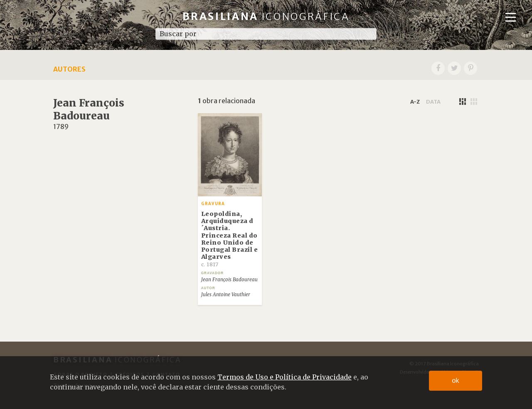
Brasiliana (266, 16)
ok (456, 380)
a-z (415, 102)
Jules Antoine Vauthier (226, 295)
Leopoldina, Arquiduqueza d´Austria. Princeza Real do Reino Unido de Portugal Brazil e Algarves (230, 239)
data (433, 102)
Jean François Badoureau (229, 280)
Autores (69, 69)
